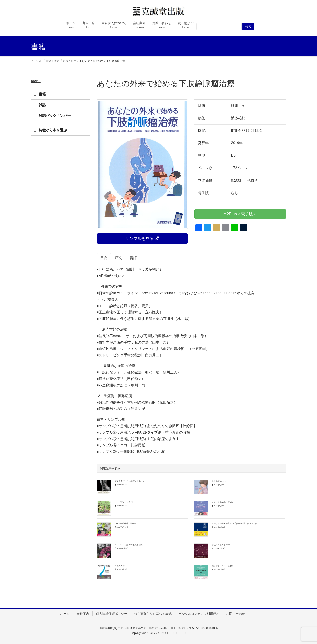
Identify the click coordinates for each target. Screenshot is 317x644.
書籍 (42, 94)
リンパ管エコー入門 (124, 502)
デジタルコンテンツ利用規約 (199, 614)
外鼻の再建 (120, 566)
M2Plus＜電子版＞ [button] (240, 214)
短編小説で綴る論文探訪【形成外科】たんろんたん (235, 524)
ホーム (65, 614)
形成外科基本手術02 (221, 545)
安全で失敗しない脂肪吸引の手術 (130, 481)
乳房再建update (219, 481)
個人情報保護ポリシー (112, 614)
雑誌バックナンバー (55, 116)
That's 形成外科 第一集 (125, 524)
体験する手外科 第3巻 (222, 566)
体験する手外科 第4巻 (222, 502)
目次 (104, 258)
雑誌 (42, 105)
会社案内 (83, 614)
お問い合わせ (236, 614)
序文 (119, 258)
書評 (133, 258)
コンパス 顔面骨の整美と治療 (129, 545)
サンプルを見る (142, 239)
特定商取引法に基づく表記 (153, 614)
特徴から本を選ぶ (53, 130)
